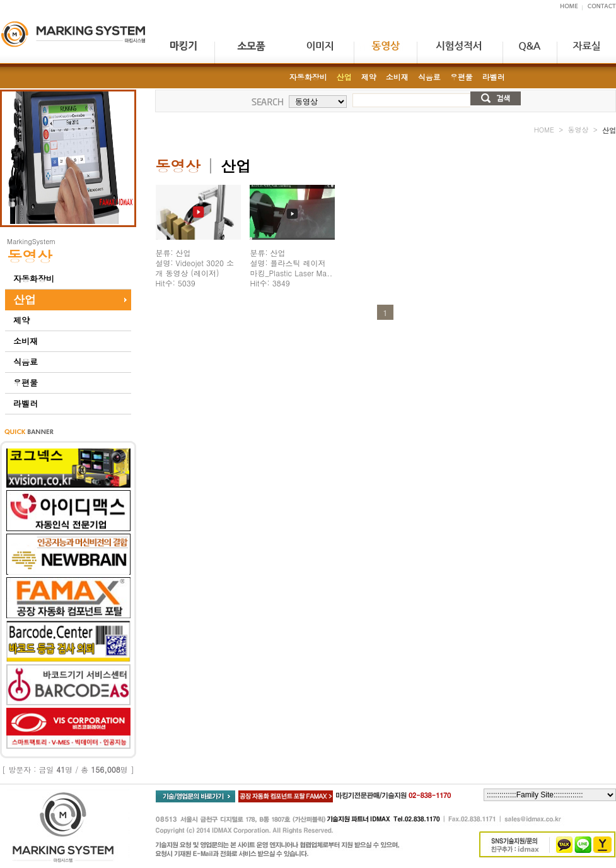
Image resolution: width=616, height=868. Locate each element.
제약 (21, 320)
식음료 (26, 362)
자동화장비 (34, 279)
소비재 (26, 341)
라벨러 (26, 403)
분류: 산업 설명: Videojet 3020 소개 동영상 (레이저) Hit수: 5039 (195, 268)
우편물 (26, 383)
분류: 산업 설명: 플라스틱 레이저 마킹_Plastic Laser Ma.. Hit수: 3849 (291, 268)
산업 (25, 299)
